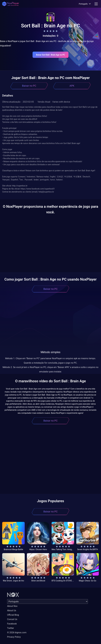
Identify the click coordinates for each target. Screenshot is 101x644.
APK (72, 86)
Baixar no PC (29, 86)
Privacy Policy (14, 637)
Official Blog (13, 615)
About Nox (12, 606)
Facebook (12, 624)
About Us (12, 610)
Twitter (11, 628)
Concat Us (12, 619)
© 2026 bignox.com (17, 633)
